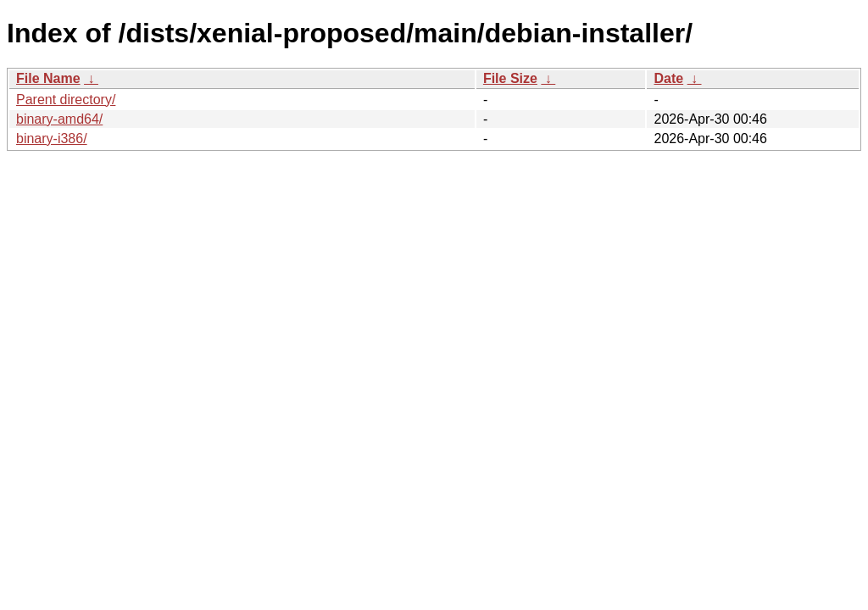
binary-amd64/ (59, 119)
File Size (510, 78)
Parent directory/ (66, 100)
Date (668, 78)
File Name (48, 78)
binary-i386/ (52, 139)
